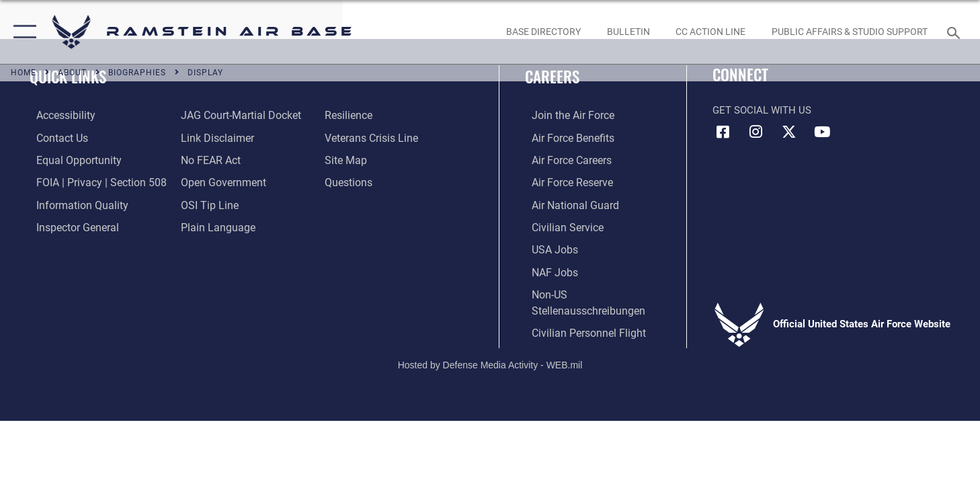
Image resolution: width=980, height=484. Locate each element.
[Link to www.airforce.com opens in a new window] (565, 115)
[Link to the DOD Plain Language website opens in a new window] (212, 226)
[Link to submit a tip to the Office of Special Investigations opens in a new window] (205, 204)
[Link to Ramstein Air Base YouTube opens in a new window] (822, 132)
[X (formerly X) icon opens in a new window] (789, 132)
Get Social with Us (762, 110)
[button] (22, 32)
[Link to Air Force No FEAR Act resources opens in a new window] (207, 159)
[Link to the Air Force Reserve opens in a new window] (565, 182)
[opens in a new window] (543, 32)
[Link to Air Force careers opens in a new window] (564, 159)
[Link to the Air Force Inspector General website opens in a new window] (69, 226)
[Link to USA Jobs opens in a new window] (547, 247)
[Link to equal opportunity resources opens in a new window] (70, 159)
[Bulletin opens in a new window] (628, 32)
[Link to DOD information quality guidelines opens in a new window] (73, 204)
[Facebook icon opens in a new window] (723, 132)
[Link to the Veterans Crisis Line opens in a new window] (373, 137)
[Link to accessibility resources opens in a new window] (58, 115)
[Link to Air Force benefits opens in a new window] (565, 137)
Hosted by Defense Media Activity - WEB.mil (490, 361)
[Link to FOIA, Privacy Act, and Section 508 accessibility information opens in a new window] (91, 182)
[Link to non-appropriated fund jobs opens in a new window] (547, 270)
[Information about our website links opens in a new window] (213, 137)
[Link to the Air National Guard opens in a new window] (566, 204)
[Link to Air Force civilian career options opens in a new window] (559, 226)
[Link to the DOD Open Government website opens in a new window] (218, 182)
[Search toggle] (955, 32)
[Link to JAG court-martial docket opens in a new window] (236, 115)
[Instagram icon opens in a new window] (756, 132)
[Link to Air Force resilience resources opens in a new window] (351, 115)
